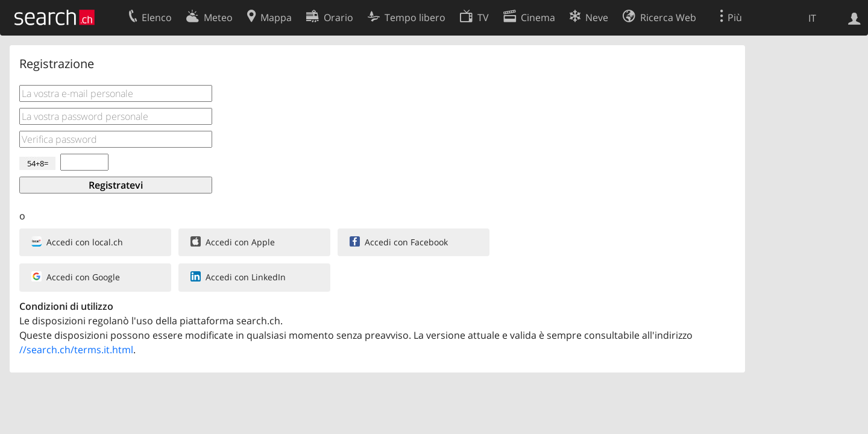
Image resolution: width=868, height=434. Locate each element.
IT (812, 18)
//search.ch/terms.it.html (76, 350)
